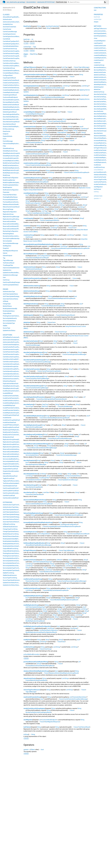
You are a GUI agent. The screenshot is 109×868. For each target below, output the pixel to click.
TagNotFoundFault (9, 478)
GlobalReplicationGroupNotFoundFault (15, 388)
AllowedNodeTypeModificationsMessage (38, 545)
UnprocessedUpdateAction (11, 268)
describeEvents (28, 404)
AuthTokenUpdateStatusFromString (14, 510)
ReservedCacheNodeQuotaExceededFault (16, 454)
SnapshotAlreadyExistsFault (12, 464)
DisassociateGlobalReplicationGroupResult (39, 504)
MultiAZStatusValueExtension (12, 536)
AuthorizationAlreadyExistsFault (13, 340)
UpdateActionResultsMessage (55, 88)
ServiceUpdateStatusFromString (13, 563)
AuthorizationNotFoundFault (12, 342)
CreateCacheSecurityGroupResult (40, 165)
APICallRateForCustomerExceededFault (15, 337)
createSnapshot (28, 218)
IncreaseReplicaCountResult (80, 534)
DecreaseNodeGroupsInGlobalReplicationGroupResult (72, 248)
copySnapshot (28, 119)
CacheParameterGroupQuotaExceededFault (16, 354)
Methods (98, 26)
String (39, 26)
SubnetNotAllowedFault (10, 476)
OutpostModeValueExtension (12, 551)
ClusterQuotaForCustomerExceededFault (15, 376)
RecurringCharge (8, 209)
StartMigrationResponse (52, 722)
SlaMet (5, 326)
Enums (6, 289)
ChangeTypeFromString (10, 529)
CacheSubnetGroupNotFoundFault (13, 369)
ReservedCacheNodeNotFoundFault (14, 452)
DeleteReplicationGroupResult (55, 306)
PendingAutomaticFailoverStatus (13, 316)
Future (76, 67)
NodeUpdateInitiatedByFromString (13, 539)
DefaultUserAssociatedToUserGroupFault (16, 379)
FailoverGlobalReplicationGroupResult (71, 515)
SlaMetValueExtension (10, 575)
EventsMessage (67, 406)
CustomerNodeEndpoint (49, 720)
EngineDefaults (8, 136)
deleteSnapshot (28, 315)
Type (35, 47)
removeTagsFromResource (32, 690)
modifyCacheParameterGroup (33, 579)
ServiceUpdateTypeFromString (12, 568)
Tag (66, 67)
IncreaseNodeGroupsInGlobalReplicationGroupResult (64, 526)
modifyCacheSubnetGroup (32, 588)
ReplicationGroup (8, 214)
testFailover (27, 727)
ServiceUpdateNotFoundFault (12, 461)
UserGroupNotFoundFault (11, 491)
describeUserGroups (30, 485)
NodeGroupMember (9, 180)
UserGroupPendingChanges (11, 282)
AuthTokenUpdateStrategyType (42, 562)
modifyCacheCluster (30, 560)
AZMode (59, 127)
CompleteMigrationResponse (35, 114)
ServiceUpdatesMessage (68, 455)
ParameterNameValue (32, 581)
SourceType (29, 406)
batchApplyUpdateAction (31, 86)
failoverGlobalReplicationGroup (33, 513)
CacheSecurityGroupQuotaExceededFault (16, 362)
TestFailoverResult (84, 727)
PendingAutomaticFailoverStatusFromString (16, 553)
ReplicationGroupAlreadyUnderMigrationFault (17, 442)
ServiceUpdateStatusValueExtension (14, 566)
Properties (98, 14)
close (25, 105)
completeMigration (29, 112)
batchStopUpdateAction (31, 95)
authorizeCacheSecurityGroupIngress (35, 75)
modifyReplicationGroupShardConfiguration (37, 626)
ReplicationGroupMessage (34, 427)
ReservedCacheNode (9, 221)
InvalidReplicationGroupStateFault (13, 413)
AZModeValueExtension (10, 527)
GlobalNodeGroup (8, 148)
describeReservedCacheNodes (33, 434)
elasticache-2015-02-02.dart (46, 2)
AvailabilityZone (8, 24)
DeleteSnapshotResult (68, 315)
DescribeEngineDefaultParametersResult (54, 399)
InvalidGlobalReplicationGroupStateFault (15, 403)
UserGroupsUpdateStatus (11, 285)
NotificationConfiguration (11, 190)
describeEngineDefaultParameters (34, 397)
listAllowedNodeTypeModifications (34, 543)
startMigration (28, 720)
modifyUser (27, 640)
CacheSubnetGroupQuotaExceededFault (15, 371)
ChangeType (7, 304)
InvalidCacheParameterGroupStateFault (15, 398)
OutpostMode (62, 133)
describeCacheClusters (31, 341)
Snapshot (6, 248)
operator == (27, 750)
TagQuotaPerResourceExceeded (13, 481)
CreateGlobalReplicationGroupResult (37, 182)
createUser (27, 226)
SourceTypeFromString (10, 578)
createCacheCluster (30, 127)
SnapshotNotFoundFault (10, 469)
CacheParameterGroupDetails (51, 371)
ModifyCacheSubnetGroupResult (58, 590)
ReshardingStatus (8, 234)
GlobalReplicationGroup (10, 151)
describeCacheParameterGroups (34, 360)
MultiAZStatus (7, 306)
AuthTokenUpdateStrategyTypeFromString (16, 514)
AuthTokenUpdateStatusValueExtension (15, 512)
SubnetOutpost (8, 256)
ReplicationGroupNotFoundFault (13, 444)
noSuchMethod (28, 654)
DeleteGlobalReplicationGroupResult (63, 298)
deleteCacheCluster (30, 267)
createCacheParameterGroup (33, 150)
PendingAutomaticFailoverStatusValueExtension (18, 556)
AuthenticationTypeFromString (12, 505)
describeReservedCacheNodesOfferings (36, 444)
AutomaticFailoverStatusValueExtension (15, 522)
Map (31, 54)
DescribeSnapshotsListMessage (36, 464)
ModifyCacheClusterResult (52, 572)
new (95, 10)
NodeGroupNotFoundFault (11, 427)
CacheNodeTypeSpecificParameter (14, 41)
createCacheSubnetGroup (32, 171)
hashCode (27, 39)
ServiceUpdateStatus (32, 455)
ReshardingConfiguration (50, 630)
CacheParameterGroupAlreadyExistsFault (16, 349)
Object (33, 750)
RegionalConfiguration (70, 524)
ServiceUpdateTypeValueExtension (14, 570)
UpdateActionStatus (35, 480)
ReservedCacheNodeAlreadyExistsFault (15, 449)
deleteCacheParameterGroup (33, 278)
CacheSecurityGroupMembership (13, 63)
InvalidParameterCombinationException (15, 408)
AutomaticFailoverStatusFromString (14, 519)
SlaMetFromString (8, 573)
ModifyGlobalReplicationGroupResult (66, 600)
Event (5, 139)
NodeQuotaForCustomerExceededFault (15, 435)
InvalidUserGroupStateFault (11, 420)
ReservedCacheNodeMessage (62, 438)
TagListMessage (84, 67)
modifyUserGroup (29, 647)
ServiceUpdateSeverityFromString (13, 558)
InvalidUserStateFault (9, 422)
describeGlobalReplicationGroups (34, 416)
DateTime (45, 404)
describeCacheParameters (32, 369)
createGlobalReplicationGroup (33, 178)
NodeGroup (6, 175)
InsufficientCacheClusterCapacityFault (15, 391)
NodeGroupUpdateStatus (11, 185)
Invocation (36, 654)
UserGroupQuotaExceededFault (13, 493)
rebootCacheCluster (30, 678)
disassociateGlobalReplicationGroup (35, 500)
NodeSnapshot (7, 187)
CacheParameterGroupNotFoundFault (15, 352)
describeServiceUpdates (31, 453)
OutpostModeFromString (11, 549)
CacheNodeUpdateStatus (11, 46)
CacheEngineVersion (9, 34)
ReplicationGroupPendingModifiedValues (16, 219)
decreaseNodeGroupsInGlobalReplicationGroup (38, 244)
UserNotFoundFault (9, 496)
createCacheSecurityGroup (32, 163)
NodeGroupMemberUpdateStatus (13, 183)
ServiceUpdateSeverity (10, 318)
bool (59, 112)
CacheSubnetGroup (9, 68)
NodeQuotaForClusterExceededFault (14, 432)
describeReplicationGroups (32, 425)
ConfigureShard (45, 256)
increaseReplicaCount (30, 532)
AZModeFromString (9, 524)
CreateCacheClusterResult (34, 143)
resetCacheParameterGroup (32, 697)
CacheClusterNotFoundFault (12, 347)
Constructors (100, 8)
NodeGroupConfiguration (33, 203)
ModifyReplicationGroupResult (35, 621)
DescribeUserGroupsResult (34, 487)
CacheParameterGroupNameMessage (74, 581)
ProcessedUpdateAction (10, 200)
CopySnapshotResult (59, 121)
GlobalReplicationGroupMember (13, 156)
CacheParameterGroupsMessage (40, 362)
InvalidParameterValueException (13, 410)
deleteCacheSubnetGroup (31, 291)
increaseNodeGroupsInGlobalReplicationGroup (38, 522)
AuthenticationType (9, 292)
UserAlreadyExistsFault (10, 486)
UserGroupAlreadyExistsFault (12, 488)
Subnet (5, 253)
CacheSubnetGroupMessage (39, 388)
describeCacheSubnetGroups (33, 386)
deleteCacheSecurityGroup (32, 286)
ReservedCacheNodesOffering (12, 226)
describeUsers (28, 492)
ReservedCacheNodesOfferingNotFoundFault (17, 457)
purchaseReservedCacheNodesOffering (36, 662)
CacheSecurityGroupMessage (39, 378)
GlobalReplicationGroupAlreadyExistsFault (16, 386)
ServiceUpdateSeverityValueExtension (15, 561)
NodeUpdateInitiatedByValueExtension (15, 541)
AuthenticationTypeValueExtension (14, 507)
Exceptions (7, 335)
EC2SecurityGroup (8, 129)
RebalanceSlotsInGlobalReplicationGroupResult (64, 673)
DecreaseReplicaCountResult (39, 258)
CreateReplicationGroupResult (41, 213)
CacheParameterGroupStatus (12, 58)
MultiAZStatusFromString (11, 534)
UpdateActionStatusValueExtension (14, 585)
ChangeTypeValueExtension (11, 532)
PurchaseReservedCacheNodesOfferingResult (40, 666)
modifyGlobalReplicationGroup (33, 596)
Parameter (6, 192)
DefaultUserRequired (9, 381)
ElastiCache (27, 26)
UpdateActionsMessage (70, 480)
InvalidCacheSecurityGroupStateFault (14, 401)
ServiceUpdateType (9, 323)
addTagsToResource (30, 67)
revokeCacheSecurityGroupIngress (34, 708)
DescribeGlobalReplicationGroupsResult (57, 418)
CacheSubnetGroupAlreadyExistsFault (15, 364)
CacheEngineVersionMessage (76, 354)
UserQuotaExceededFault (11, 498)
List (63, 67)
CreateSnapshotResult (52, 220)
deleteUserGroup (29, 332)
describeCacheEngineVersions (33, 352)
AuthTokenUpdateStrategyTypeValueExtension (17, 517)
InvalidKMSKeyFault (9, 405)
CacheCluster (7, 29)
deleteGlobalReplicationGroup (33, 296)
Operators (98, 196)
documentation (31, 2)
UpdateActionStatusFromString (12, 583)
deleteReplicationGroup (31, 304)
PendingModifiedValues (10, 197)
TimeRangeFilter (44, 478)
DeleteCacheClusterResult (34, 269)
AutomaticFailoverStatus (10, 299)
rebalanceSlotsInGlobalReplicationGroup (36, 671)
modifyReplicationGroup (31, 605)
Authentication (7, 19)
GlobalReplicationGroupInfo (11, 153)
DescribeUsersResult (37, 494)
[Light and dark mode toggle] (105, 2)
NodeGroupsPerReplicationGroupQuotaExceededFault (20, 430)
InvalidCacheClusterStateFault (12, 396)
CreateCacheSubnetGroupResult (79, 172)
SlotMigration (7, 246)
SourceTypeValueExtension (11, 580)
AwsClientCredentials (52, 26)
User (74, 228)
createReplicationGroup (31, 193)
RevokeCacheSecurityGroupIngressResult (38, 712)
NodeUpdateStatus (9, 311)
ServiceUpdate (7, 241)
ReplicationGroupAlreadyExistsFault (14, 440)
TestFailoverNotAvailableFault (12, 483)
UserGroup (29, 237)
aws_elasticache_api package (16, 2)
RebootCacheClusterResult (39, 680)
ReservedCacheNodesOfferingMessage (44, 448)
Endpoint (6, 134)
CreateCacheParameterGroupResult (37, 154)
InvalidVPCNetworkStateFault (12, 425)
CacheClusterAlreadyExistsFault (13, 345)
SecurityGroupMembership (11, 239)
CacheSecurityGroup (9, 61)
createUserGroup (29, 235)
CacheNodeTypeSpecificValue (12, 44)
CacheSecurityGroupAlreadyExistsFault (15, 357)
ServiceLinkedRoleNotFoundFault (13, 459)
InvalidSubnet (7, 418)
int (32, 39)
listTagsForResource (30, 550)
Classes (6, 15)
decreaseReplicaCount (31, 254)
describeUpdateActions (31, 474)
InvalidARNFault (8, 393)
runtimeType (27, 47)
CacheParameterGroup (10, 49)
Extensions (8, 502)
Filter (47, 492)
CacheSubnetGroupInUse (11, 366)
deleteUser (27, 322)
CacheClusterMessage (33, 345)
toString (26, 734)
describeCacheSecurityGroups (33, 376)
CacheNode (6, 39)
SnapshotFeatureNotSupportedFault (14, 466)
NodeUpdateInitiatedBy (10, 309)
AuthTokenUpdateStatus (10, 294)
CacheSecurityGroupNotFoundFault (14, 359)
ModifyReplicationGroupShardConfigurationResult (41, 632)
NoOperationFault (8, 437)
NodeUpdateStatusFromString (12, 544)
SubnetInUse (7, 474)
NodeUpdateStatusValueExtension (13, 546)
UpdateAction (7, 270)
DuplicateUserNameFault (11, 384)
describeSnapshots (29, 460)
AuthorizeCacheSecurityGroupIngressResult (39, 79)
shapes (26, 54)
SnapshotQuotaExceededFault (12, 471)
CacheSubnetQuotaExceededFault (13, 374)
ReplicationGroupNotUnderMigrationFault (16, 447)
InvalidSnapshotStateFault (11, 415)
